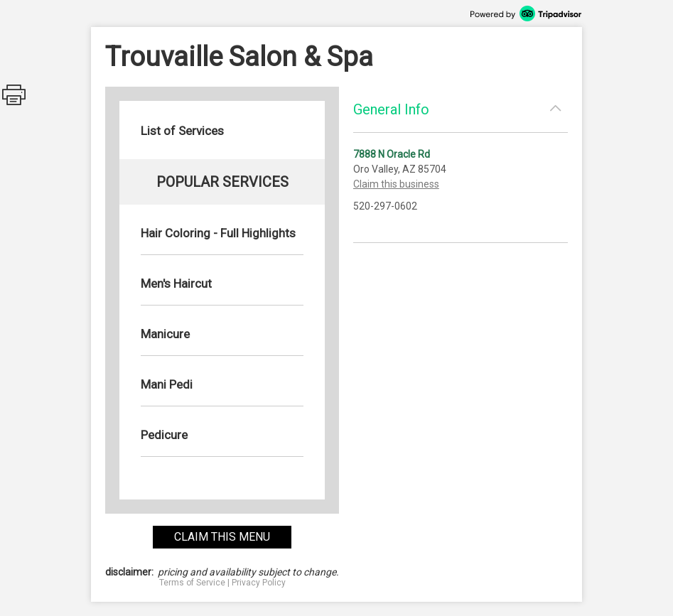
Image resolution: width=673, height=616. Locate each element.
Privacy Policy (259, 583)
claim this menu (222, 537)
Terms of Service (192, 583)
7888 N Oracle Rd (392, 154)
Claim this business (396, 184)
